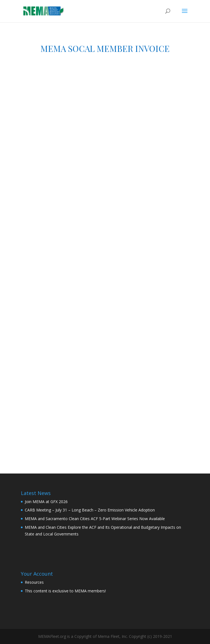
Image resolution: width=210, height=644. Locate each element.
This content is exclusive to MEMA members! (65, 591)
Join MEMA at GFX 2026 (46, 502)
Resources (34, 582)
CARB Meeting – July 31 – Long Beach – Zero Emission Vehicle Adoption (90, 510)
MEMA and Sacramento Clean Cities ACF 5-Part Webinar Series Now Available (95, 519)
